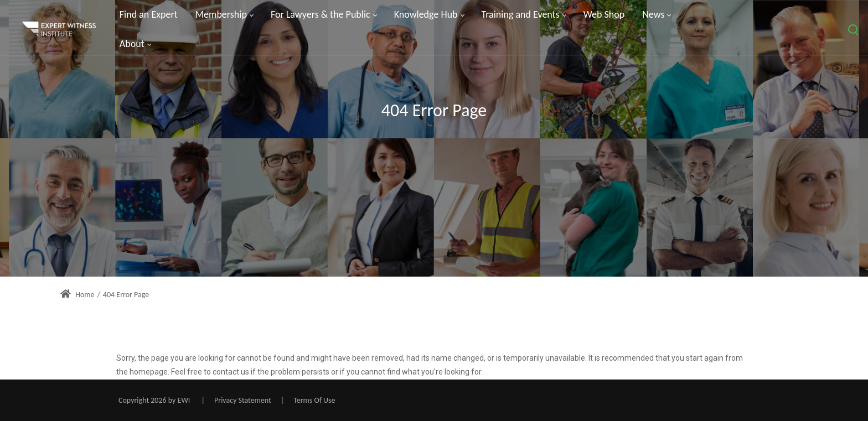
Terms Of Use (314, 400)
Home (77, 295)
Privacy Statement (243, 400)
